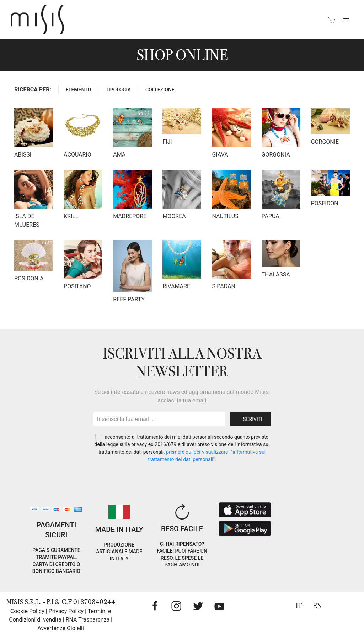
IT (299, 606)
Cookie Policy (27, 611)
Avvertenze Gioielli (61, 628)
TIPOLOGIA (118, 90)
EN (317, 606)
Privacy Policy (66, 611)
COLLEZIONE (160, 90)
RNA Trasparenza (88, 620)
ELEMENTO (78, 90)
